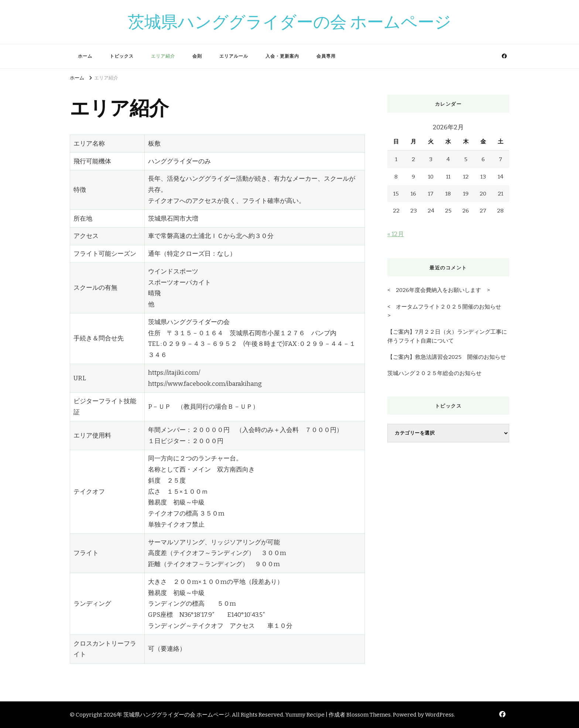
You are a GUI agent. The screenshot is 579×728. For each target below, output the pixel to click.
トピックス (122, 56)
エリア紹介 (163, 56)
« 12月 (396, 234)
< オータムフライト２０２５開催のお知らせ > (447, 311)
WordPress (439, 715)
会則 (197, 56)
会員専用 (326, 56)
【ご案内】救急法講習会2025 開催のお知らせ (447, 357)
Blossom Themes (369, 715)
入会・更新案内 (282, 56)
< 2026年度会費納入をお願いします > (438, 290)
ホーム (85, 56)
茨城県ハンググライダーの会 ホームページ (289, 22)
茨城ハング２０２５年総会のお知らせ (434, 373)
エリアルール (234, 56)
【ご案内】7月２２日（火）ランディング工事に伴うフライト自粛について (447, 336)
